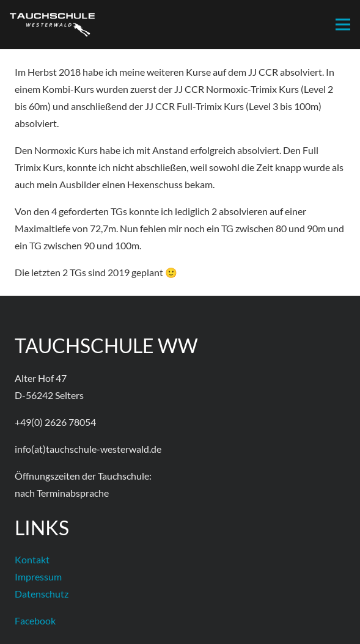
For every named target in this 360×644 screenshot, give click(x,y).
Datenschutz (42, 594)
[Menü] (343, 24)
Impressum (38, 576)
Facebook (35, 620)
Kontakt (32, 559)
